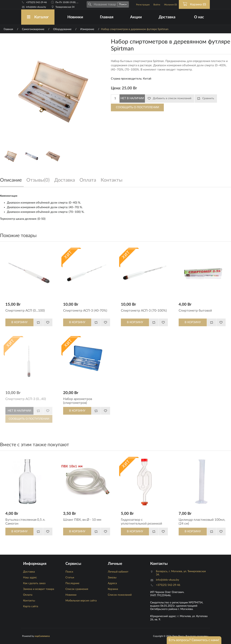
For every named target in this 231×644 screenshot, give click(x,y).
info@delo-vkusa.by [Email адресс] (36, 7)
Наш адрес (30, 578)
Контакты (29, 601)
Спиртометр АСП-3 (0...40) (26, 399)
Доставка (167, 17)
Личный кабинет (118, 572)
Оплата (28, 595)
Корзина (113, 589)
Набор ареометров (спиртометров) (78, 401)
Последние (72, 583)
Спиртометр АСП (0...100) (25, 311)
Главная (107, 17)
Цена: (116, 88)
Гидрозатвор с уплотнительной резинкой (141, 522)
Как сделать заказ (34, 583)
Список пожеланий (120, 595)
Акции (136, 17)
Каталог (38, 17)
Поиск (69, 572)
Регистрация (143, 5)
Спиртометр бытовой (195, 311)
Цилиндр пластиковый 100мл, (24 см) (202, 522)
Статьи (70, 578)
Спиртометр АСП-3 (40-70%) (85, 311)
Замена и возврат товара (39, 589)
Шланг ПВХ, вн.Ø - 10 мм (82, 520)
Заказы (112, 578)
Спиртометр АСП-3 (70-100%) (144, 311)
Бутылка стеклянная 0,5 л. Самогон (25, 522)
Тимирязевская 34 (65, 7)
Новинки (75, 17)
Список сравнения (77, 589)
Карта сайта (31, 606)
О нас (199, 17)
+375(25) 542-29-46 (36, 2)
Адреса (112, 583)
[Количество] (115, 99)
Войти (157, 5)
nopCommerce (42, 636)
